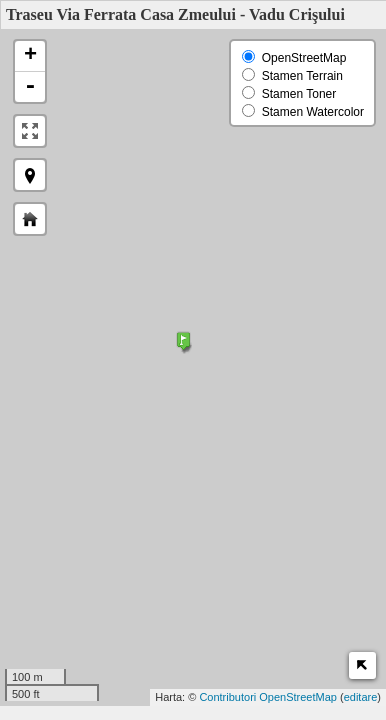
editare (361, 697)
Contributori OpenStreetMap (268, 697)
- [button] (30, 87)
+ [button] (30, 56)
